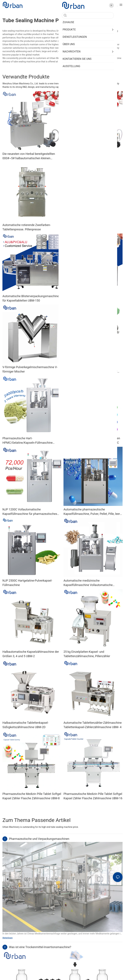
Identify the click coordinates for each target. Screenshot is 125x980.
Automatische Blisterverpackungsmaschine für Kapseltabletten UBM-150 (31, 298)
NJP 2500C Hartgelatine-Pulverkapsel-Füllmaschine (27, 583)
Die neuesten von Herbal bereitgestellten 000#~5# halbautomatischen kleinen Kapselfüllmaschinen (29, 156)
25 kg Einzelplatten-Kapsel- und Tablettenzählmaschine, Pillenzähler (87, 654)
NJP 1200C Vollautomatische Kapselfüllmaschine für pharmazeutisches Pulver (30, 512)
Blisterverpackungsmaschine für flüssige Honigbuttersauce (90, 298)
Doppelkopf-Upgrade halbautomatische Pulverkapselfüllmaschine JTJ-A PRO (89, 156)
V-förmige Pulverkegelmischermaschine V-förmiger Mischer (30, 369)
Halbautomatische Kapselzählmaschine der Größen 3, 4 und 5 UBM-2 (31, 654)
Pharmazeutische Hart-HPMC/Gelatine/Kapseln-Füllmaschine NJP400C (28, 441)
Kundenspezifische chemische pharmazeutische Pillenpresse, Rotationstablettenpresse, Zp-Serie (86, 227)
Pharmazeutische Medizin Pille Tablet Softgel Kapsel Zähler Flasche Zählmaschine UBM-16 (93, 796)
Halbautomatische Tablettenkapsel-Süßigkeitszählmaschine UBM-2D (25, 725)
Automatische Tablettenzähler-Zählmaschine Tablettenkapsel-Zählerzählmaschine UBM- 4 (93, 725)
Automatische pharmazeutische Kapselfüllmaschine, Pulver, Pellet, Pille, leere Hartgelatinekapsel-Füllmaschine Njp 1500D (92, 512)
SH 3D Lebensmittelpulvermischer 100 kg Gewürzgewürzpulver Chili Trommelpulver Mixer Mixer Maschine (90, 370)
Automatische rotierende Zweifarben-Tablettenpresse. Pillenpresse (27, 227)
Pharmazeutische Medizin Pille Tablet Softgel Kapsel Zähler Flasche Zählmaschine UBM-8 (32, 796)
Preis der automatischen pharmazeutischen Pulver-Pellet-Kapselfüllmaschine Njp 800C (92, 440)
